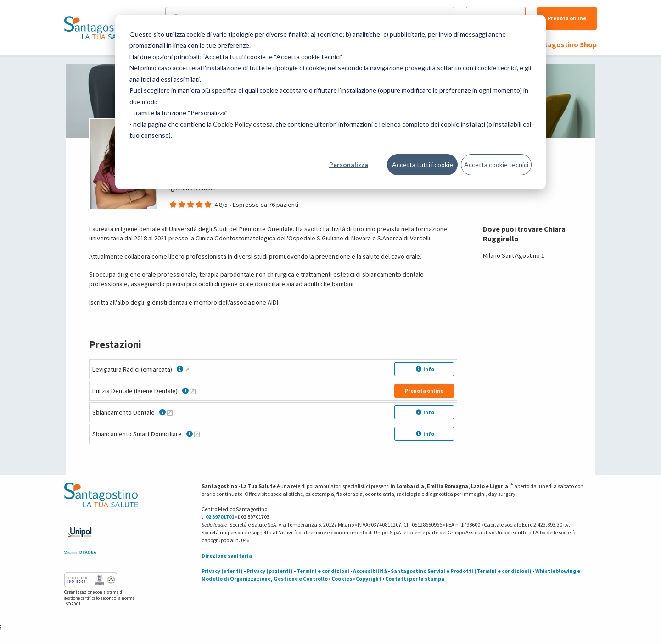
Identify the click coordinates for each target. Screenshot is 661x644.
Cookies (342, 579)
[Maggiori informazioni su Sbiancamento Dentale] (170, 412)
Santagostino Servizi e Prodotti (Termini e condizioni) (461, 571)
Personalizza (349, 164)
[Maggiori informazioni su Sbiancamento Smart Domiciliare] (197, 434)
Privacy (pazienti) (270, 571)
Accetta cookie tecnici (496, 164)
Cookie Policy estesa (243, 124)
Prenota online (567, 18)
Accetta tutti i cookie (423, 164)
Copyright (369, 579)
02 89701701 (220, 517)
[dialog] (330, 102)
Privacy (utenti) (222, 571)
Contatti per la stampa (415, 579)
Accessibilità (370, 571)
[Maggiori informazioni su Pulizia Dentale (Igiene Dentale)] (193, 391)
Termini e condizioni (323, 571)
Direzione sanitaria (227, 556)
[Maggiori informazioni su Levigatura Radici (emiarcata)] (187, 369)
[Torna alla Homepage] (99, 28)
